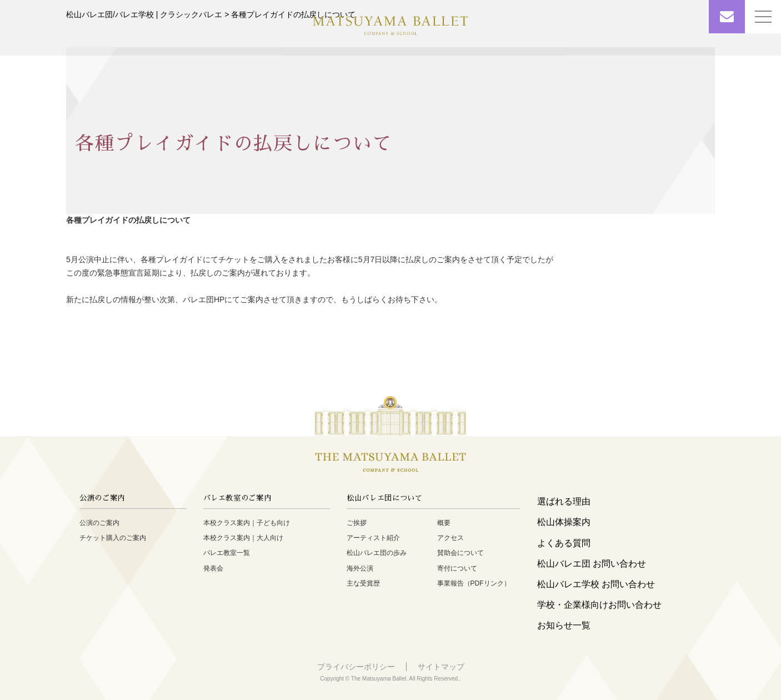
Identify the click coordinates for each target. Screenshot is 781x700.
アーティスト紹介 (373, 538)
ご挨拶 (357, 523)
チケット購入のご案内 (113, 538)
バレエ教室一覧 (227, 553)
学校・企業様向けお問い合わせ (599, 605)
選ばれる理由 (564, 501)
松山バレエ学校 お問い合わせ (596, 584)
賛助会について (460, 553)
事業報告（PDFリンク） (474, 583)
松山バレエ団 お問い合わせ (592, 564)
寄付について (457, 568)
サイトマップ (441, 667)
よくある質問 (564, 543)
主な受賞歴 (363, 583)
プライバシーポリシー (356, 667)
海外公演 (360, 568)
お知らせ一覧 (564, 625)
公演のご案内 (99, 523)
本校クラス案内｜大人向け (243, 538)
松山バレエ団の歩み (377, 553)
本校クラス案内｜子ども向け (247, 523)
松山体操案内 (564, 522)
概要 (444, 523)
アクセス (450, 538)
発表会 (213, 568)
